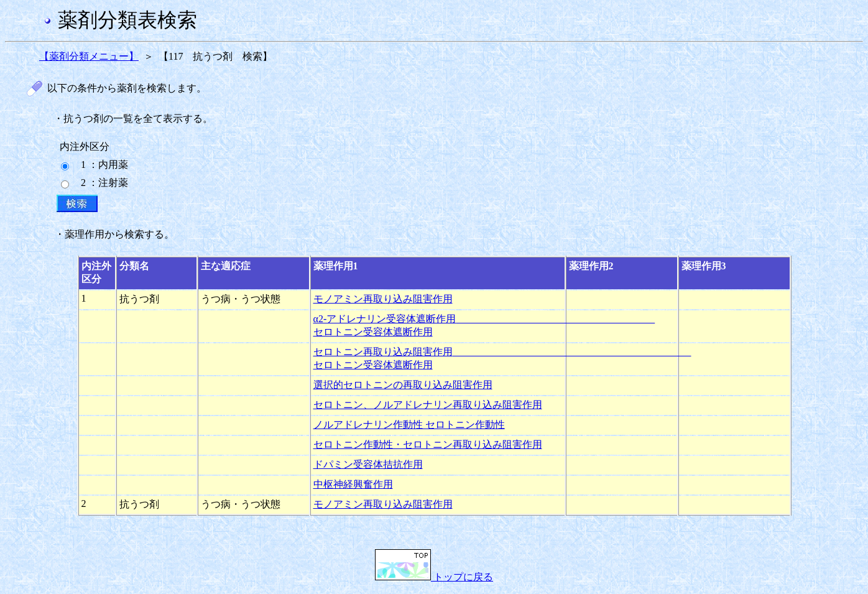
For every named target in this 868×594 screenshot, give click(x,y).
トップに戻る (434, 577)
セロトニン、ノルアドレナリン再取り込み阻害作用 (428, 405)
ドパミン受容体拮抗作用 (368, 464)
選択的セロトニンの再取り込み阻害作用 (403, 385)
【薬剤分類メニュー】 (89, 56)
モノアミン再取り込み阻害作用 (383, 299)
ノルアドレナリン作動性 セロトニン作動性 (409, 425)
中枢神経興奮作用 (353, 484)
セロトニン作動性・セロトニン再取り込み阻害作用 (428, 444)
